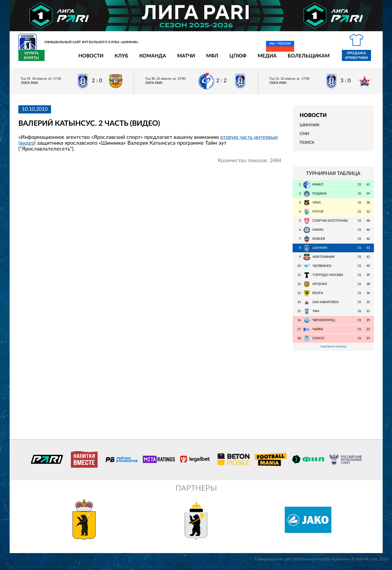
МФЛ (178, 59)
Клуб (87, 59)
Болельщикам (275, 59)
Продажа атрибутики (322, 59)
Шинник (310, 129)
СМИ (304, 137)
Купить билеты (361, 59)
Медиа (233, 59)
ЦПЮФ (204, 59)
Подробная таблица (333, 351)
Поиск (307, 146)
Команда (119, 59)
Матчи (152, 59)
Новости (57, 59)
